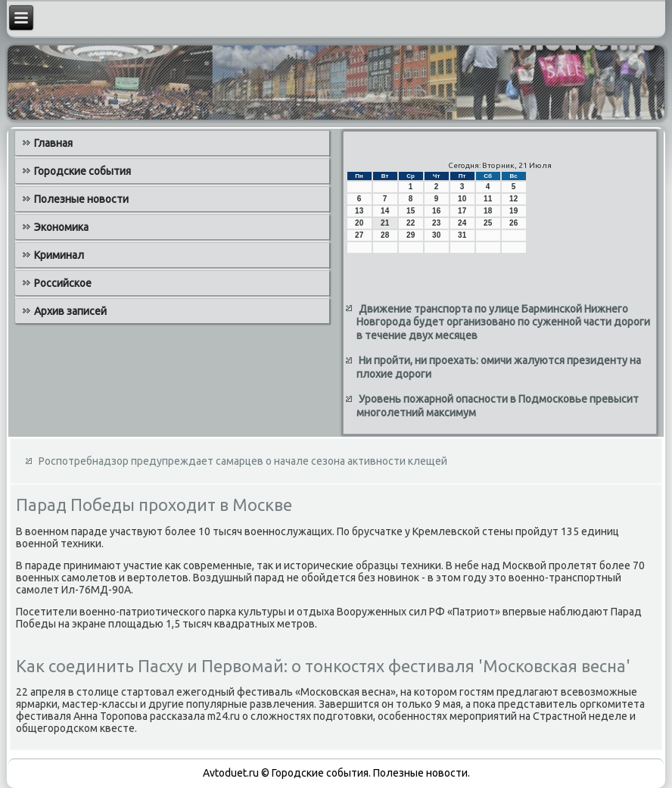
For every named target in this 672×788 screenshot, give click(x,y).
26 (513, 223)
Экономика (61, 227)
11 (488, 199)
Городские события (82, 171)
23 (436, 223)
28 (385, 235)
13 (359, 211)
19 (513, 211)
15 (411, 211)
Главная (53, 143)
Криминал (59, 255)
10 (462, 199)
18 (488, 211)
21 (385, 223)
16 (436, 211)
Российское (63, 283)
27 (359, 235)
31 (462, 235)
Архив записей (70, 311)
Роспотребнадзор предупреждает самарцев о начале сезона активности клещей (243, 461)
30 (436, 235)
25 (488, 223)
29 (411, 235)
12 (513, 199)
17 (462, 211)
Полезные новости (81, 199)
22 (411, 223)
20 (359, 223)
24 (462, 223)
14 (385, 211)
